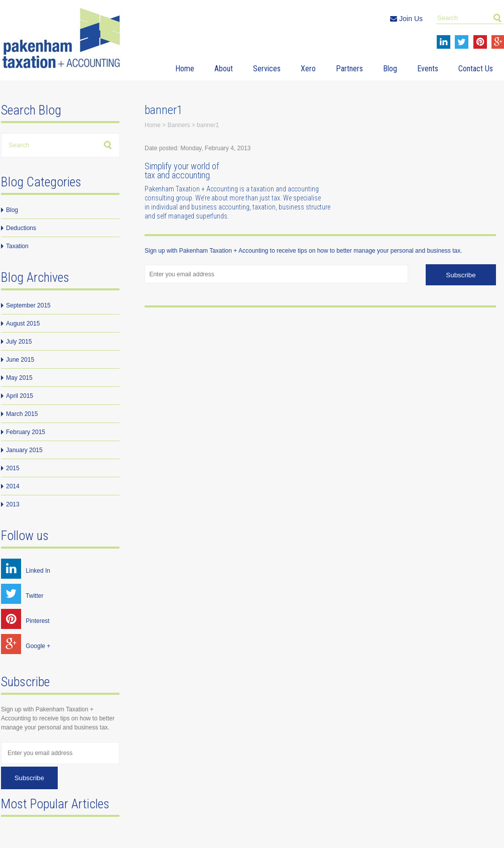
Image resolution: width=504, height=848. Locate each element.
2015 (13, 468)
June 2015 (20, 360)
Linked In (26, 571)
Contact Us (476, 69)
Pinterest (25, 621)
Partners (349, 69)
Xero (308, 69)
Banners (179, 125)
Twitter (22, 596)
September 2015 (28, 305)
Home (185, 69)
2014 (13, 486)
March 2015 (22, 414)
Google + (26, 646)
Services (267, 69)
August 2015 (23, 324)
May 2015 (19, 378)
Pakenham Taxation (64, 40)
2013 (13, 504)
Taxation (17, 246)
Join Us (406, 19)
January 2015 (24, 450)
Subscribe (29, 778)
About (224, 69)
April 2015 (20, 396)
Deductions (21, 228)
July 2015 (19, 342)
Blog (390, 69)
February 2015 (26, 432)
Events (428, 69)
